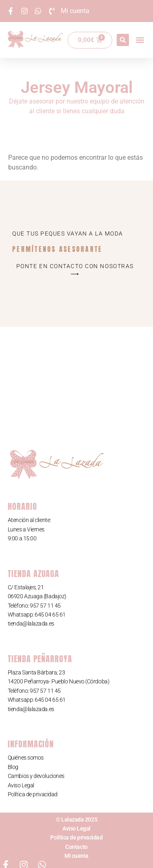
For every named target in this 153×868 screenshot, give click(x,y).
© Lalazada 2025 (76, 820)
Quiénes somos (26, 758)
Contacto (76, 847)
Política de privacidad (33, 794)
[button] (123, 40)
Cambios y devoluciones (36, 776)
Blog (13, 767)
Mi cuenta (76, 856)
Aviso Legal (21, 785)
